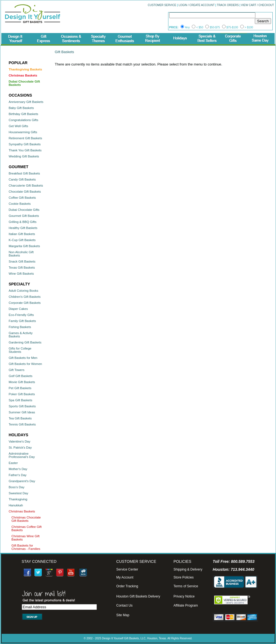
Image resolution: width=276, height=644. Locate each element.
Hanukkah (16, 505)
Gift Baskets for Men (23, 358)
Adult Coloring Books (24, 291)
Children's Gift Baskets (25, 297)
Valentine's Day (20, 441)
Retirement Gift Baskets (25, 138)
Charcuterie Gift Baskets (26, 185)
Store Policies (183, 577)
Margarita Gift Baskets (24, 246)
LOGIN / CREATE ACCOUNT (197, 5)
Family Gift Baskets (22, 321)
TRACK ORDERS (228, 5)
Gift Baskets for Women (25, 364)
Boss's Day (17, 487)
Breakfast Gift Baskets (24, 173)
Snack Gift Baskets (22, 261)
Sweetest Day (19, 493)
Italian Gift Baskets (22, 234)
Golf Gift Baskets (21, 376)
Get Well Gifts (19, 126)
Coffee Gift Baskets (22, 198)
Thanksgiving (18, 499)
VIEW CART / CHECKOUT (258, 5)
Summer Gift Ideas (22, 412)
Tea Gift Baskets (20, 418)
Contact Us (125, 605)
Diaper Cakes (18, 309)
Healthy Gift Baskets (23, 228)
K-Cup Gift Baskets (22, 240)
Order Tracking (127, 586)
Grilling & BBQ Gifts (23, 222)
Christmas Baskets (22, 511)
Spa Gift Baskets (21, 400)
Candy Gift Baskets (22, 179)
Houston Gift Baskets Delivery (138, 596)
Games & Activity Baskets (21, 335)
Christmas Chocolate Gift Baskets (26, 519)
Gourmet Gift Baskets (24, 216)
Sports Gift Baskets (22, 406)
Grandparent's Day (22, 481)
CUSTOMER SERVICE (162, 5)
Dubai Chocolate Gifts (24, 210)
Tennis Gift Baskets (22, 424)
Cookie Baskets (20, 204)
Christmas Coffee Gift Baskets (27, 528)
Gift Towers (17, 370)
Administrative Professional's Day (22, 455)
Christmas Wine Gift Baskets (26, 538)
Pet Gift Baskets (20, 388)
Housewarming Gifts (23, 132)
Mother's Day (18, 469)
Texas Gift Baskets (22, 268)
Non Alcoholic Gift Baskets (21, 254)
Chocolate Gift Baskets (25, 192)
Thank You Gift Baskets (25, 150)
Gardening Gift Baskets (25, 342)
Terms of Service (186, 586)
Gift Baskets (64, 52)
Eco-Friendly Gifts (21, 315)
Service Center (127, 569)
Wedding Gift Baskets (24, 156)
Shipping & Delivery (188, 569)
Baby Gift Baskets (21, 108)
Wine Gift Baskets (21, 274)
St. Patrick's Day (20, 447)
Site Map (123, 615)
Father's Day (18, 475)
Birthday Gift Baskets (24, 114)
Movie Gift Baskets (22, 382)
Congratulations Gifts (24, 120)
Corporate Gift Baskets (25, 303)
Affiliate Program (185, 605)
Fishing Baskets (20, 327)
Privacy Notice (184, 596)
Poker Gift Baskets (22, 394)
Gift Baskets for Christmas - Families (26, 547)
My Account (125, 577)
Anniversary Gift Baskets (26, 102)
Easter (13, 463)
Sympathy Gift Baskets (25, 144)
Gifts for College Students (20, 350)
